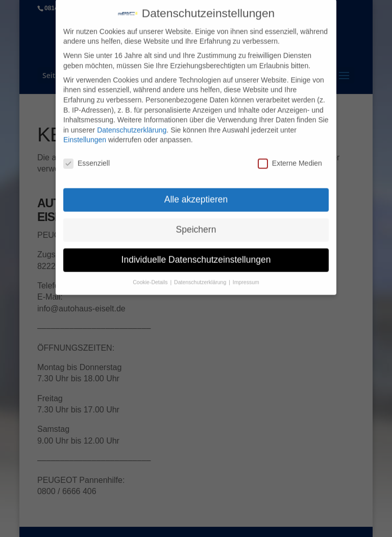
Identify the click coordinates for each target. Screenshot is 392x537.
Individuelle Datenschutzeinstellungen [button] (196, 253)
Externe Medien (290, 157)
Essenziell (87, 157)
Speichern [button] (196, 223)
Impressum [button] (246, 276)
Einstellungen (85, 133)
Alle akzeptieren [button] (196, 193)
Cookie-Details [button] (151, 276)
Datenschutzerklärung (132, 124)
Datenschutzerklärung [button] (201, 276)
